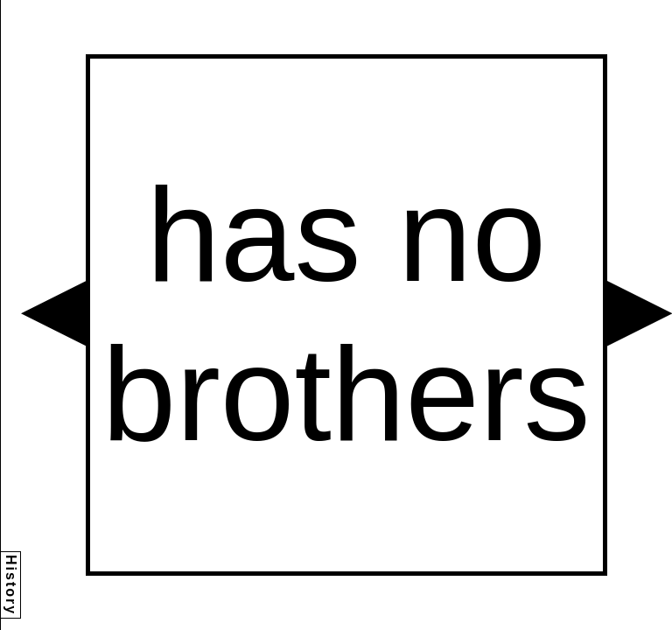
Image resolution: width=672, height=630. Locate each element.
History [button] (11, 585)
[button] (53, 313)
